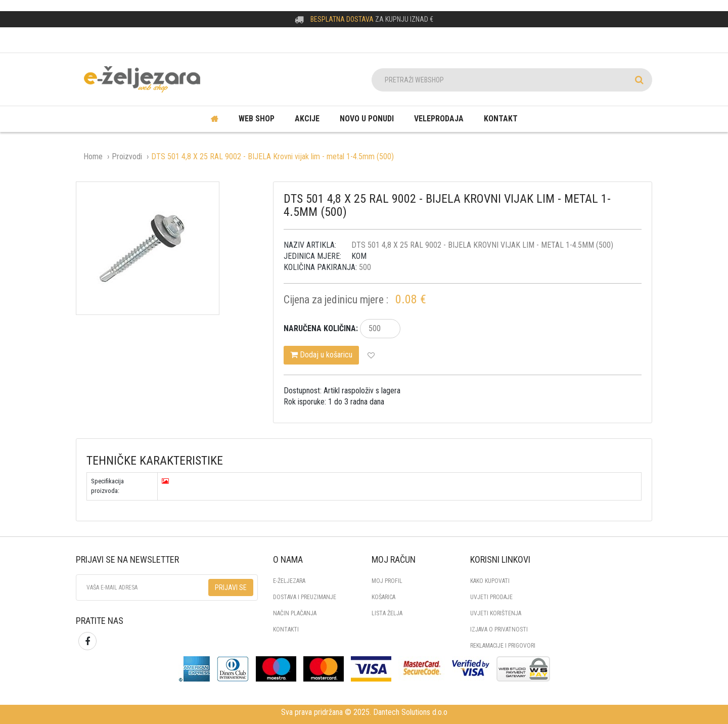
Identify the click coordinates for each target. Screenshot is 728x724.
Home (93, 156)
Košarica (383, 597)
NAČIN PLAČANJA (295, 613)
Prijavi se (231, 587)
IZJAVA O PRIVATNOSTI (499, 629)
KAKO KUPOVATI (490, 581)
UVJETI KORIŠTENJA (496, 613)
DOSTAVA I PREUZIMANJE (305, 597)
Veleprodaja (439, 119)
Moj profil (387, 581)
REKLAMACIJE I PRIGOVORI (503, 646)
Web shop (257, 119)
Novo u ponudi (367, 119)
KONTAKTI (286, 629)
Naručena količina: (321, 328)
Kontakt (501, 119)
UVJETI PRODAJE (491, 597)
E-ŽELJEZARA (289, 581)
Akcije (307, 119)
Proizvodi (127, 156)
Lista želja (387, 613)
